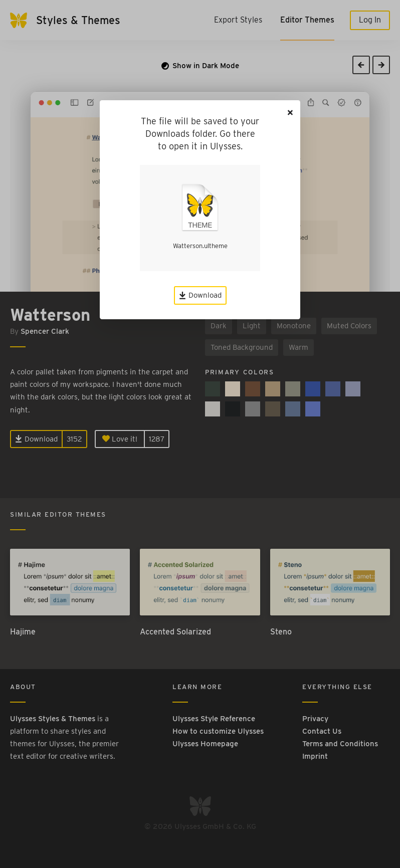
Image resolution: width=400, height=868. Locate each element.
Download (200, 295)
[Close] (290, 113)
